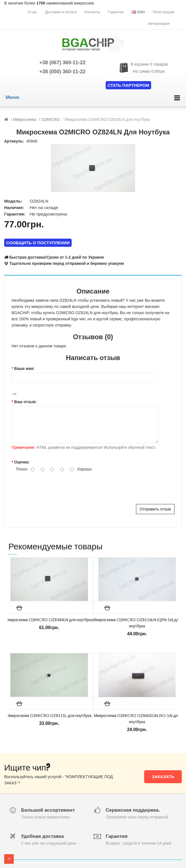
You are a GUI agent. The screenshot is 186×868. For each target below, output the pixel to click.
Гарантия (116, 12)
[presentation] (54, 487)
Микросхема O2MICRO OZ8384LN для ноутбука (49, 620)
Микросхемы (25, 119)
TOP (9, 859)
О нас (32, 12)
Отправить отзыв (155, 509)
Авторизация (159, 24)
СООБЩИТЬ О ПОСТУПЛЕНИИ (38, 243)
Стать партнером (128, 85)
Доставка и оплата (61, 12)
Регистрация (164, 12)
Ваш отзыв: (25, 402)
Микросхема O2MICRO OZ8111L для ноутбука (49, 715)
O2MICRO (50, 119)
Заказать (163, 777)
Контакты (92, 12)
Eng (138, 12)
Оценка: (22, 462)
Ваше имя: (24, 368)
